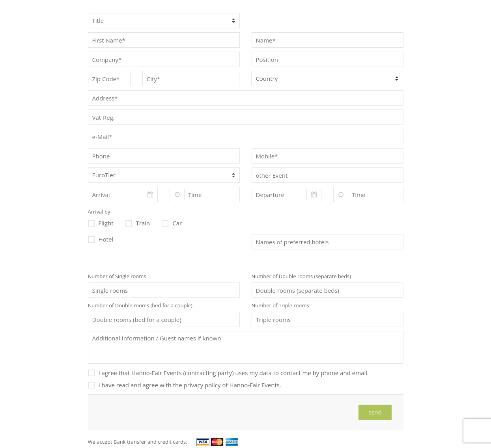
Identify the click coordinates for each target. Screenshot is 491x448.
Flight (101, 222)
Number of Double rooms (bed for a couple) (140, 305)
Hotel (101, 239)
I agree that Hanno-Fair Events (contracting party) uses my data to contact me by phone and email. (228, 372)
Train (138, 222)
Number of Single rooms (117, 276)
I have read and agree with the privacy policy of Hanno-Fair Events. (185, 384)
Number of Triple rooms (280, 305)
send (375, 412)
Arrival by (99, 212)
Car (172, 222)
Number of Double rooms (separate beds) (302, 276)
